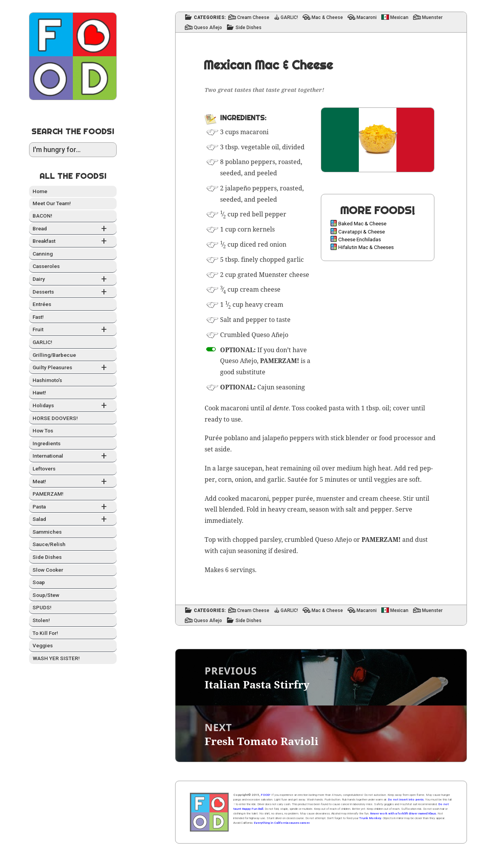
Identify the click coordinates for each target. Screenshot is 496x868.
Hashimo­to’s (47, 380)
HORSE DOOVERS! (55, 418)
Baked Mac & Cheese (362, 223)
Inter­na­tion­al (73, 456)
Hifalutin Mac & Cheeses (366, 247)
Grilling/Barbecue (54, 355)
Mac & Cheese (327, 18)
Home (40, 191)
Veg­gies (43, 645)
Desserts (73, 292)
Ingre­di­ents (46, 443)
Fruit (73, 330)
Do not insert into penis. (406, 800)
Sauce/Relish (49, 544)
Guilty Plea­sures (73, 368)
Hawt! (39, 393)
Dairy (73, 279)
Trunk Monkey (370, 818)
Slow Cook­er (48, 570)
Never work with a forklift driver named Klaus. (403, 814)
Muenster (432, 18)
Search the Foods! (73, 131)
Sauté (296, 479)
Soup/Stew (46, 595)
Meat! (73, 482)
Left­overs (44, 469)
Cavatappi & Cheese (362, 232)
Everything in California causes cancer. (282, 823)
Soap (39, 582)
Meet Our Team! (52, 203)
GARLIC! (42, 342)
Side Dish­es (47, 557)
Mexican (399, 18)
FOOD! (266, 795)
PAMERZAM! (48, 494)
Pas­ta (73, 507)
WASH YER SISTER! (56, 658)
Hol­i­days (73, 406)
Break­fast (73, 241)
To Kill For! (45, 633)
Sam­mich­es (47, 532)
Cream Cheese (253, 18)
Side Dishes (249, 28)
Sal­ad (73, 520)
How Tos (43, 431)
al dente (277, 408)
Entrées (42, 304)
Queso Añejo (208, 28)
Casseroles (46, 266)
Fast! (38, 317)
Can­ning (43, 254)
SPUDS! (42, 607)
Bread (73, 229)
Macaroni (367, 18)
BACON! (42, 216)
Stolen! (41, 620)
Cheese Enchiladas (360, 239)
